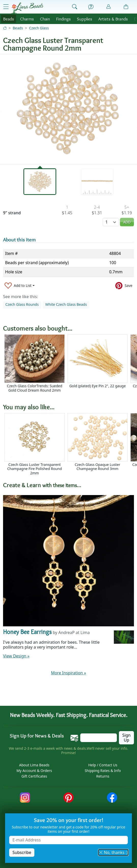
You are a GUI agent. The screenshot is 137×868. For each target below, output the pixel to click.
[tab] (40, 182)
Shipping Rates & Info (103, 771)
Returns (103, 776)
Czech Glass (39, 28)
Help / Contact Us (103, 765)
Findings (63, 19)
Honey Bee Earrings (27, 632)
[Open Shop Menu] (6, 7)
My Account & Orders (34, 771)
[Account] (108, 7)
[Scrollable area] (70, 366)
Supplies (85, 19)
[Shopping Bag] (126, 7)
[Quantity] (111, 222)
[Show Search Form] (75, 7)
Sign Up (126, 738)
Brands (113, 19)
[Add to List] (20, 286)
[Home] (5, 28)
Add (127, 222)
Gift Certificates (34, 776)
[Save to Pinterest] (124, 286)
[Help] (91, 7)
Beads (9, 19)
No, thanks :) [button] (113, 852)
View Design (16, 656)
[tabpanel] (68, 109)
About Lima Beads (34, 765)
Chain (45, 19)
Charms (27, 19)
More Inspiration (68, 673)
